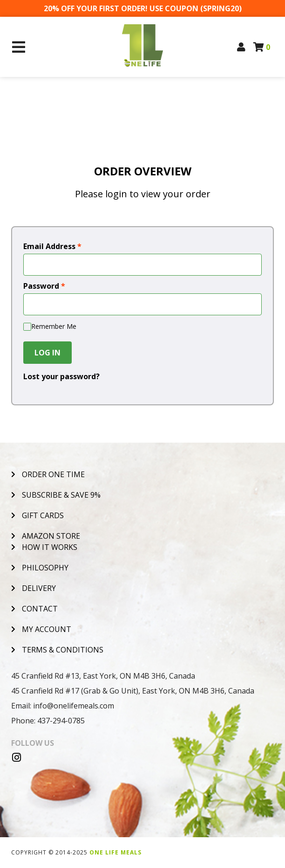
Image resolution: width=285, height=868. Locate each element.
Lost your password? (61, 376)
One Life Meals (115, 852)
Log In (47, 353)
